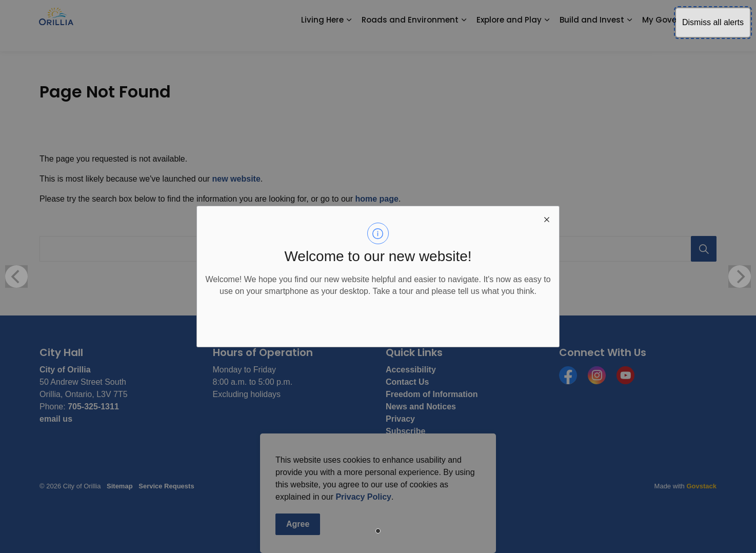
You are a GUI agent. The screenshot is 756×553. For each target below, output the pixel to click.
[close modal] (547, 219)
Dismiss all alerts (713, 22)
